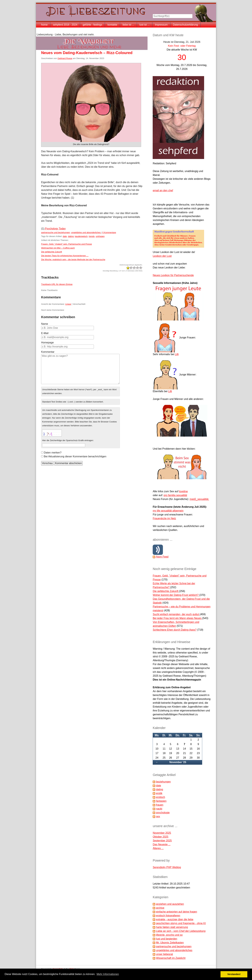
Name (45, 324)
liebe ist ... (128, 25)
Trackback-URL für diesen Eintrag (57, 284)
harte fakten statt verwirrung (172, 927)
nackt (159, 809)
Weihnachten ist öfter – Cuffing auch (58, 248)
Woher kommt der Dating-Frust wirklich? (176, 595)
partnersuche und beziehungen (56, 232)
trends (92, 236)
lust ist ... (145, 25)
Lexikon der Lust (162, 256)
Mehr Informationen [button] (108, 974)
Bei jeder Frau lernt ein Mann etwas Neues (177, 618)
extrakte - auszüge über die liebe (175, 919)
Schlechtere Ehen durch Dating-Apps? (175, 630)
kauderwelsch (81, 236)
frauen (160, 805)
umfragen (100, 236)
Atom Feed (162, 557)
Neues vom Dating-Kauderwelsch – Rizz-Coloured (87, 53)
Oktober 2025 (160, 837)
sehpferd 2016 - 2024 (65, 25)
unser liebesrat (164, 954)
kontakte (112, 25)
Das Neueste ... (162, 844)
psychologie (163, 813)
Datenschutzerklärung (185, 25)
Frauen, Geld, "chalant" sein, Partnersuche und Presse (67, 244)
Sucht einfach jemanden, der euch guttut (176, 614)
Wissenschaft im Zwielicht (171, 958)
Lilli (177, 354)
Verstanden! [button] (234, 974)
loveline (183, 491)
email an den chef (163, 190)
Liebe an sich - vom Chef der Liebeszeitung (181, 931)
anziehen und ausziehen (170, 904)
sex (158, 816)
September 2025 (162, 841)
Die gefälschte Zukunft (52, 252)
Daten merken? (53, 453)
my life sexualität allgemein (168, 511)
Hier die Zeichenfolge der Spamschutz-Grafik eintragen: (68, 440)
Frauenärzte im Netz (164, 518)
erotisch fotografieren (168, 916)
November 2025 (162, 833)
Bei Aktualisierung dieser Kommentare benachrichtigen (75, 456)
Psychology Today (55, 229)
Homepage (47, 343)
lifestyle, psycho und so (169, 935)
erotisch (161, 797)
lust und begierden (167, 939)
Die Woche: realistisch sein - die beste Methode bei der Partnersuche (73, 259)
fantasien (161, 801)
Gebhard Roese (65, 58)
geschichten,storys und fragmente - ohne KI (181, 923)
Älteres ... (158, 848)
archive (160, 908)
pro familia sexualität (175, 495)
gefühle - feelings (92, 25)
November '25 (178, 762)
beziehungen (163, 782)
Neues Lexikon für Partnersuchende (173, 275)
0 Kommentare (109, 232)
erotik (159, 793)
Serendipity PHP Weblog (167, 867)
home (44, 25)
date (65, 236)
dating (71, 236)
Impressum (161, 25)
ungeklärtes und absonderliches (86, 232)
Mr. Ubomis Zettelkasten (170, 943)
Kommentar (48, 352)
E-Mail (45, 333)
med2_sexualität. (199, 499)
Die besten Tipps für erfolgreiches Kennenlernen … (65, 256)
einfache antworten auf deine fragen (177, 912)
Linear (68, 304)
